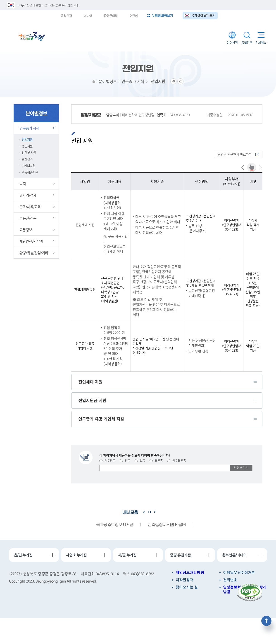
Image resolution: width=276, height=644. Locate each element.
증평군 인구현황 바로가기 (238, 154)
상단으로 (266, 621)
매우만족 (107, 460)
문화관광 (66, 16)
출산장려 (27, 159)
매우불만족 (177, 460)
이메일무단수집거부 (239, 573)
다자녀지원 (29, 166)
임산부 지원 (29, 152)
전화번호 (230, 580)
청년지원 (27, 146)
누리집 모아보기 (162, 15)
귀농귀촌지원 (30, 172)
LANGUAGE (232, 35)
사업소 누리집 (76, 555)
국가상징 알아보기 (203, 15)
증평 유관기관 (180, 555)
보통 (140, 460)
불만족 (156, 460)
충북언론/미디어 (234, 555)
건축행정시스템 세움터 (167, 525)
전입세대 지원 (85, 225)
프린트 (173, 81)
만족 (125, 460)
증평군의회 (111, 16)
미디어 (88, 16)
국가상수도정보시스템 (115, 525)
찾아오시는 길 (187, 587)
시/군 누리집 (127, 555)
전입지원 (27, 139)
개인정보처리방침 (190, 573)
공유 (180, 81)
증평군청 (32, 36)
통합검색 (247, 35)
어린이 (133, 16)
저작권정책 (184, 580)
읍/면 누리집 (23, 555)
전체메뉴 (260, 35)
